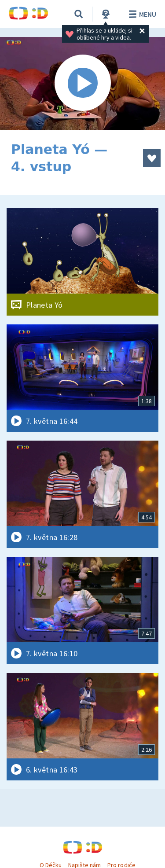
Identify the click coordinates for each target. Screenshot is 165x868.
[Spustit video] (82, 83)
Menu (141, 14)
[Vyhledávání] (79, 14)
